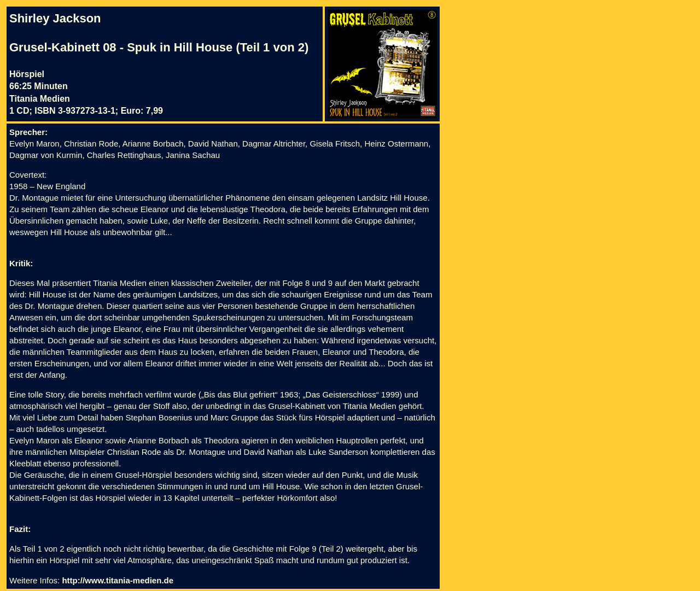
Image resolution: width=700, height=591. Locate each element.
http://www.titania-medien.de (118, 580)
